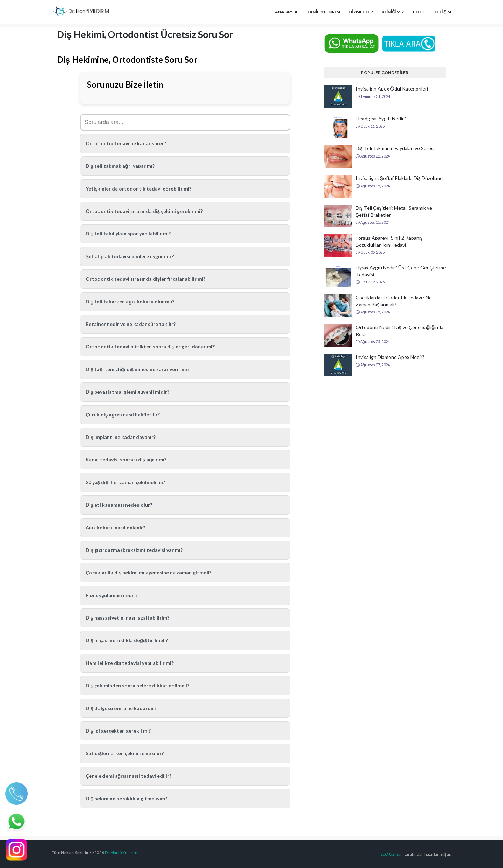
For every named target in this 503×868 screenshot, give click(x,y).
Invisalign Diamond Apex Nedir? (390, 357)
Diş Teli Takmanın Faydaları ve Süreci (395, 148)
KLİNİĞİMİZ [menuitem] (393, 12)
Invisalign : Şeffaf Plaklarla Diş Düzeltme (399, 178)
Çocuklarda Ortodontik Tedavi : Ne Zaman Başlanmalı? (394, 301)
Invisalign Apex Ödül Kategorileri (392, 89)
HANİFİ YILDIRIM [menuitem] (323, 12)
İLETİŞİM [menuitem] (442, 12)
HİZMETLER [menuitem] (361, 12)
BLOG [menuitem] (419, 12)
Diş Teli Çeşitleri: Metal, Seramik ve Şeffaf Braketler (394, 211)
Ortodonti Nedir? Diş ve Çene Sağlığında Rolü (400, 331)
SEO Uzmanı (392, 854)
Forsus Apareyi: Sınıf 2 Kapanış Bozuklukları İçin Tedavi (389, 241)
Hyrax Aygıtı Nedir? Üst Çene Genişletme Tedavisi (401, 271)
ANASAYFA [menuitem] (286, 12)
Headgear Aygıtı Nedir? (381, 118)
